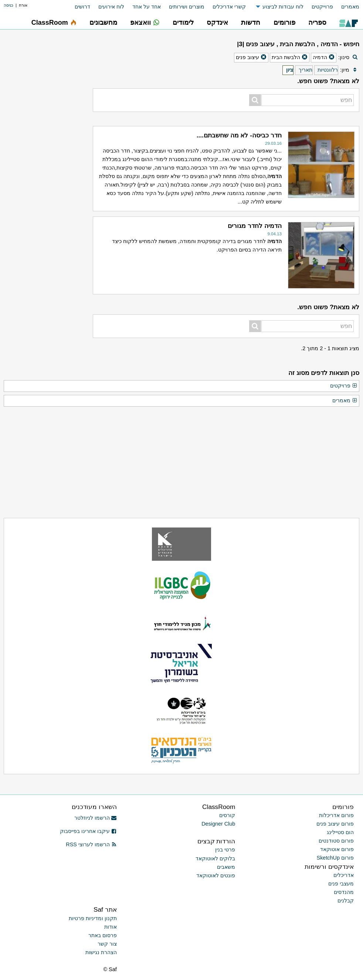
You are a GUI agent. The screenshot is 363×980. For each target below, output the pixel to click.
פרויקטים (344, 386)
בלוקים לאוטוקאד (215, 858)
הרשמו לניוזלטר (96, 818)
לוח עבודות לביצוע (283, 7)
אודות (111, 927)
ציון (290, 70)
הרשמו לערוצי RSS (91, 844)
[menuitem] (346, 7)
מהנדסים (344, 892)
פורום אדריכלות (336, 815)
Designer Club (218, 824)
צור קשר (107, 944)
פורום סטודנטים (336, 841)
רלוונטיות (328, 70)
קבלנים (346, 901)
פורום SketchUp (335, 858)
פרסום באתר (103, 935)
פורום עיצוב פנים (335, 824)
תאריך (306, 70)
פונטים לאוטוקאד (216, 875)
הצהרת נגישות (101, 952)
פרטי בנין (225, 850)
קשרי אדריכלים (229, 7)
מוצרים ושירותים (187, 7)
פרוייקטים (322, 7)
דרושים (82, 7)
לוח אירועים (111, 7)
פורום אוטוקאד (337, 849)
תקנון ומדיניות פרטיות (93, 918)
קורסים (227, 815)
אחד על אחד (147, 7)
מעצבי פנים (341, 884)
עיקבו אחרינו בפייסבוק (88, 831)
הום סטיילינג (340, 832)
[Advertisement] (47, 83)
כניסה (9, 5)
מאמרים (350, 7)
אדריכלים (344, 875)
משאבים (226, 867)
